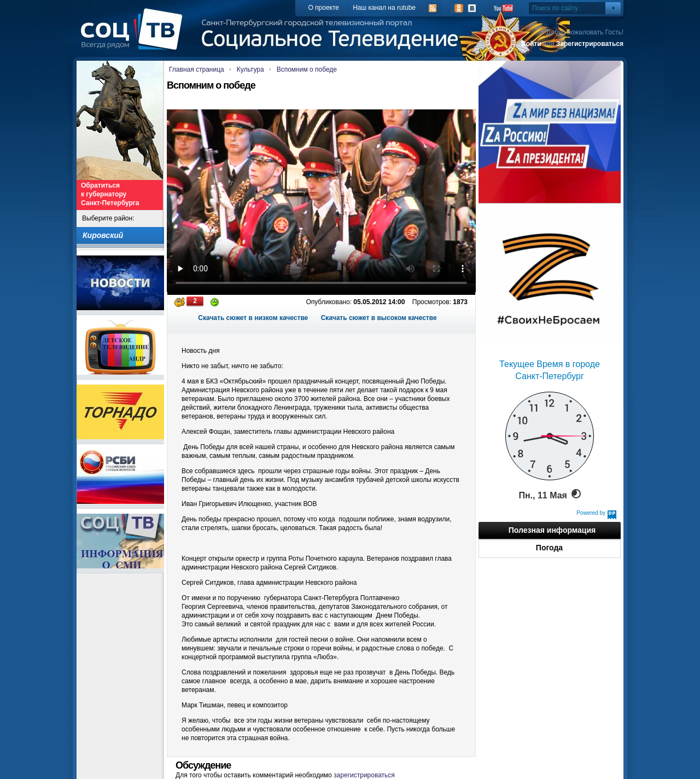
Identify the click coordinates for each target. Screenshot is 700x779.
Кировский (103, 235)
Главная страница (197, 69)
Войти (531, 44)
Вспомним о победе (307, 69)
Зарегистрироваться (590, 44)
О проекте (323, 8)
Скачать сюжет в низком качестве (253, 318)
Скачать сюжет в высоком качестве (379, 318)
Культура (250, 69)
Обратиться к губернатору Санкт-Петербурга (110, 194)
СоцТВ (134, 37)
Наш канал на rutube (384, 8)
